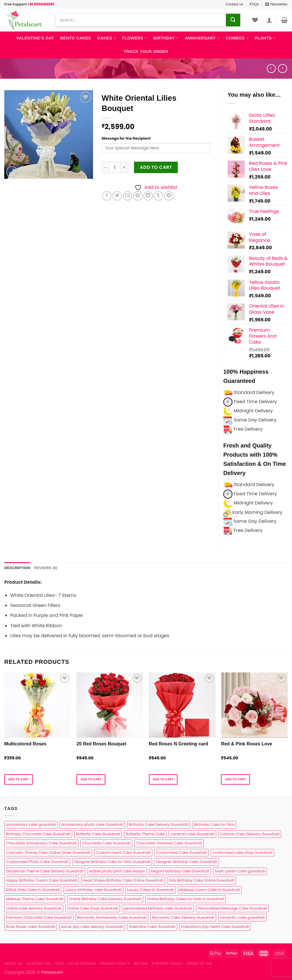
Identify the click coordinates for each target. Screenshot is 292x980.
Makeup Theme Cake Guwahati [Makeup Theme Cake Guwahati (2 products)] (35, 899)
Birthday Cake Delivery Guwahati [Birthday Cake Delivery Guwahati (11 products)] (159, 824)
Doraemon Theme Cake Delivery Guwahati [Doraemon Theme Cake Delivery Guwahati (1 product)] (45, 871)
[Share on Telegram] (169, 196)
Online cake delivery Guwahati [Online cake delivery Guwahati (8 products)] (34, 908)
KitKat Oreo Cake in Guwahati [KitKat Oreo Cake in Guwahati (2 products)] (33, 890)
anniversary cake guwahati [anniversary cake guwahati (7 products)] (31, 824)
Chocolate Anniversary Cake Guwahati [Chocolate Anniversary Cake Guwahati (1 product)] (41, 843)
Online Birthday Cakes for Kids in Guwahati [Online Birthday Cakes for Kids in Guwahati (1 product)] (186, 899)
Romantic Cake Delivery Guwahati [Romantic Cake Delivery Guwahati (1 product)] (183, 917)
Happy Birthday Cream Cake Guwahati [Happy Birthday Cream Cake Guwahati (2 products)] (42, 880)
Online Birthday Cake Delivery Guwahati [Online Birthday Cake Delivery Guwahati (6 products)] (105, 899)
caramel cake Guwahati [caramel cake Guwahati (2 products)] (192, 834)
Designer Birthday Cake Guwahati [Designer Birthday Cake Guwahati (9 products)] (187, 862)
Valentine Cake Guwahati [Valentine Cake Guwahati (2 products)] (152, 927)
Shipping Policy (167, 964)
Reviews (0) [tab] (46, 568)
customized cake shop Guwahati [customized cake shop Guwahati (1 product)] (242, 853)
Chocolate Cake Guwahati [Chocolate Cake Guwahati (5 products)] (106, 843)
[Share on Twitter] (117, 196)
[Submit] (233, 20)
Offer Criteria (82, 964)
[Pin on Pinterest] (138, 196)
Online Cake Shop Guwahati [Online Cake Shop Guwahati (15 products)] (92, 908)
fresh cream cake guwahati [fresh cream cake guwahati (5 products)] (240, 871)
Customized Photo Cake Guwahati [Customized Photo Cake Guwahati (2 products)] (37, 862)
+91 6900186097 (41, 4)
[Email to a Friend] (128, 196)
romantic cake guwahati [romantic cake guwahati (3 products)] (242, 917)
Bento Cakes (76, 38)
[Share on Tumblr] (158, 196)
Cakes (107, 38)
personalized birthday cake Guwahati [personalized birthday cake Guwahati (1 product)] (158, 908)
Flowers (134, 38)
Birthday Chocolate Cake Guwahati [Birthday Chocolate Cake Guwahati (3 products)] (38, 834)
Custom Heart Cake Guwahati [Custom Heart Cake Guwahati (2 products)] (123, 853)
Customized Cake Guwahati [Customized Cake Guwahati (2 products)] (181, 853)
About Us (13, 964)
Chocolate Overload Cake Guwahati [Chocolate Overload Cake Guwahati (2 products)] (169, 843)
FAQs (254, 4)
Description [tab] (17, 568)
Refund (141, 964)
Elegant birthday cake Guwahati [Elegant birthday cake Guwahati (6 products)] (180, 871)
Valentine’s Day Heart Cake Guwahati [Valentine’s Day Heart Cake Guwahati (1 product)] (215, 927)
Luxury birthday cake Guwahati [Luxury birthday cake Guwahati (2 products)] (93, 890)
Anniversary (202, 38)
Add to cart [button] (19, 779)
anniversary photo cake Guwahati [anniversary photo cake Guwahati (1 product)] (92, 824)
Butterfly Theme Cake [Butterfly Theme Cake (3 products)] (145, 834)
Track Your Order (146, 52)
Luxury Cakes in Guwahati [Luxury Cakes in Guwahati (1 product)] (150, 890)
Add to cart (156, 167)
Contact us (235, 4)
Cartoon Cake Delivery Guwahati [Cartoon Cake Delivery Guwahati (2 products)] (250, 834)
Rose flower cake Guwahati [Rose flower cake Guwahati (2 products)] (31, 927)
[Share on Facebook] (107, 196)
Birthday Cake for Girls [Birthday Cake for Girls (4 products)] (214, 824)
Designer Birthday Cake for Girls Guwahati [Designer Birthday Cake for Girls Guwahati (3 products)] (112, 862)
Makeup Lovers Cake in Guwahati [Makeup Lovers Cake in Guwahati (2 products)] (210, 890)
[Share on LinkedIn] (148, 196)
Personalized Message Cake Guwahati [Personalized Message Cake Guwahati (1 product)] (232, 908)
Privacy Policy (115, 964)
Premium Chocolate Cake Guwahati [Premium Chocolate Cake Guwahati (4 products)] (39, 917)
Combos (237, 38)
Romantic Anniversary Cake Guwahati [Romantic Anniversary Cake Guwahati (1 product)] (112, 917)
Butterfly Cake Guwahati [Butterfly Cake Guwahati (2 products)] (98, 834)
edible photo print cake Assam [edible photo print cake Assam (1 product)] (117, 871)
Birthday (166, 38)
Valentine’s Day (35, 38)
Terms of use (199, 964)
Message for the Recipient (126, 138)
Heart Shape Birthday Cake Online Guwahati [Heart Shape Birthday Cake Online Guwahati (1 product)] (123, 880)
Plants (265, 38)
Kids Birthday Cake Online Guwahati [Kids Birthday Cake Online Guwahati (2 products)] (201, 880)
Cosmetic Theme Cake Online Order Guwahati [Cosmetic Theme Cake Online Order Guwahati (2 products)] (48, 853)
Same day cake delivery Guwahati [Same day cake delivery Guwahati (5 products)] (92, 927)
